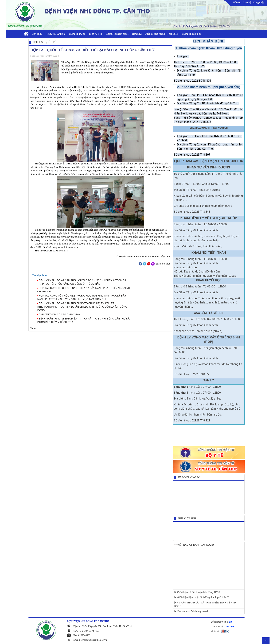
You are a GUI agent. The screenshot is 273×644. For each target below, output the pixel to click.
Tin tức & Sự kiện (56, 34)
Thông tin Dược (78, 34)
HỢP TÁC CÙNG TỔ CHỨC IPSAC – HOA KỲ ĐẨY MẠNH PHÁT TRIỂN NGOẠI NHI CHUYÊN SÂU (84, 290)
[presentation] (39, 275)
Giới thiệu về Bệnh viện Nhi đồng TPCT (197, 592)
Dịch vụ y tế (96, 34)
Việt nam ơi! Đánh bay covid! (191, 611)
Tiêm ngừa (137, 34)
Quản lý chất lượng (155, 34)
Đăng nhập (259, 3)
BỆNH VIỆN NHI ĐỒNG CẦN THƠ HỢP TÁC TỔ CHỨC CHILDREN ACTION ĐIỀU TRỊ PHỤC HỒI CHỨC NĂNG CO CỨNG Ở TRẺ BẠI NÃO (83, 282)
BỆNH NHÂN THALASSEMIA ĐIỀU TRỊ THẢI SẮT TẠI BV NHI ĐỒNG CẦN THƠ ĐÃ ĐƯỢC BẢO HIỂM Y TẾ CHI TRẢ (83, 320)
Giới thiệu (38, 34)
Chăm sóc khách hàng (118, 34)
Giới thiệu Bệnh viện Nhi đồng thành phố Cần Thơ (203, 597)
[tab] (102, 275)
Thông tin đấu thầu (192, 34)
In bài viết (163, 264)
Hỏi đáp (237, 3)
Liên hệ (247, 3)
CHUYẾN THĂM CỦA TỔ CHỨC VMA (59, 314)
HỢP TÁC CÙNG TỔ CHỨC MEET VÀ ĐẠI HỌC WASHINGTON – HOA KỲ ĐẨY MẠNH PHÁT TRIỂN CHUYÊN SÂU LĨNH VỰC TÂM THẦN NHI (82, 297)
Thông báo (173, 34)
